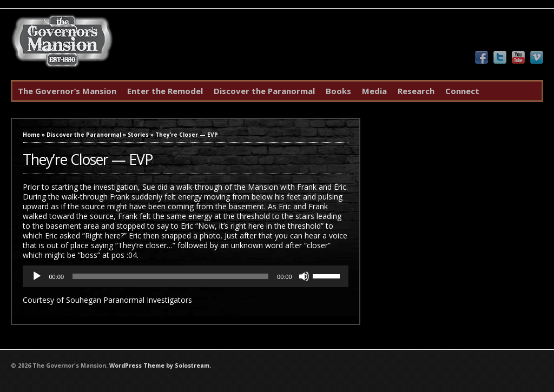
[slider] (170, 276)
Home (31, 135)
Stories (138, 135)
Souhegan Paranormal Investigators (129, 300)
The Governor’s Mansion (67, 91)
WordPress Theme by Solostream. (160, 366)
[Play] (37, 276)
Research (416, 91)
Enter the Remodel (165, 91)
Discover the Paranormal (264, 91)
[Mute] (304, 276)
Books (338, 91)
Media (374, 91)
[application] (185, 276)
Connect (462, 91)
